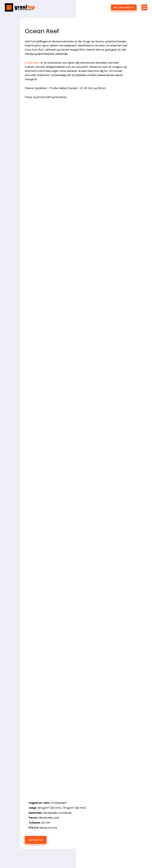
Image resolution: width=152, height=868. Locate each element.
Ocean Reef (32, 63)
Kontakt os (36, 840)
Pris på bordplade (124, 7)
